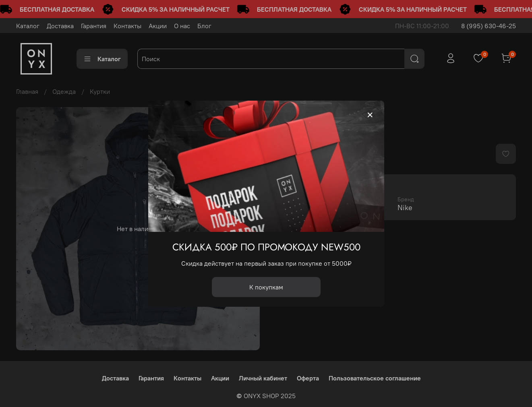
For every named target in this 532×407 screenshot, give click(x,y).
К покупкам (266, 287)
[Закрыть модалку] (370, 115)
